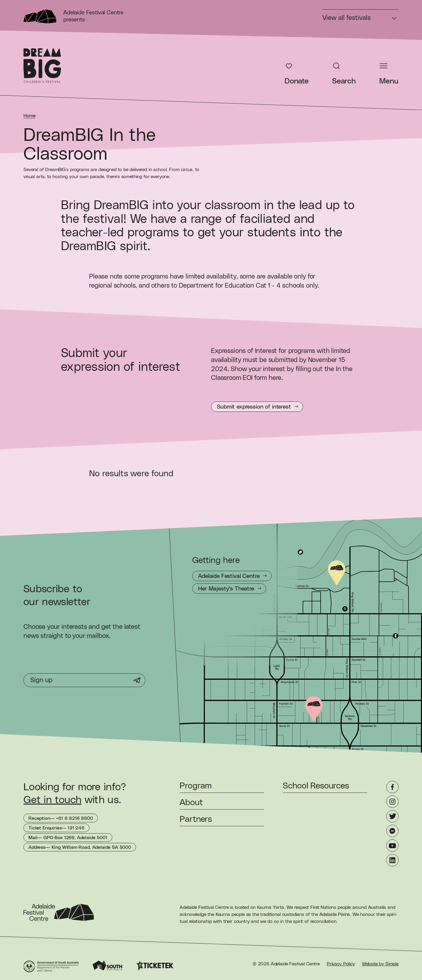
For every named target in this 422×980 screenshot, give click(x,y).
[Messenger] (392, 831)
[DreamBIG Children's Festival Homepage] (42, 66)
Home (29, 116)
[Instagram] (392, 802)
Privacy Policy (341, 964)
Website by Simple (380, 964)
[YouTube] (392, 846)
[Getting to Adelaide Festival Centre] (232, 576)
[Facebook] (392, 787)
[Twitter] (392, 816)
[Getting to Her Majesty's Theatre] (229, 589)
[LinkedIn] (392, 860)
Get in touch (52, 800)
